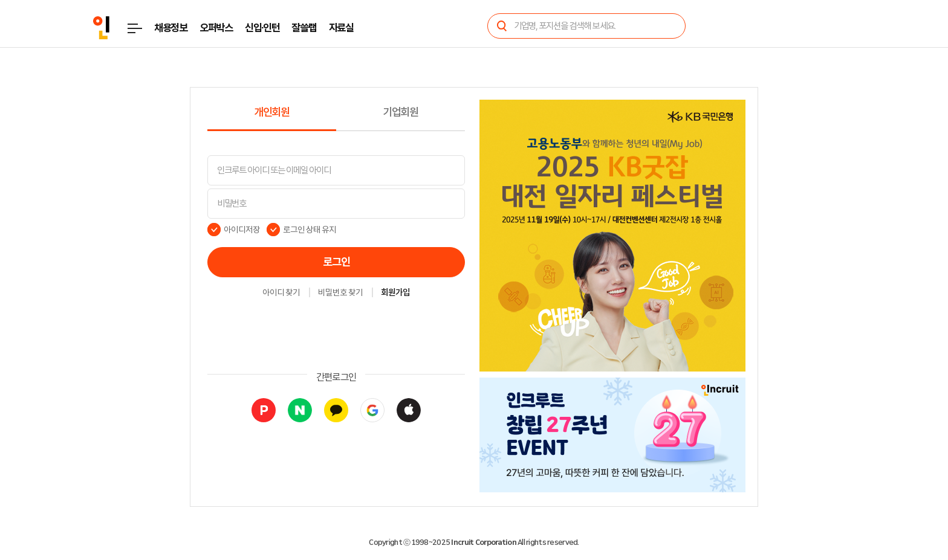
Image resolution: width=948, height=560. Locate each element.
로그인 (336, 262)
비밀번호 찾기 (340, 293)
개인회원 (272, 112)
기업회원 (401, 112)
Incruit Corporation (483, 542)
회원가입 (395, 293)
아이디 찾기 (281, 293)
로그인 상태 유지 (310, 230)
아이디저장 (242, 230)
